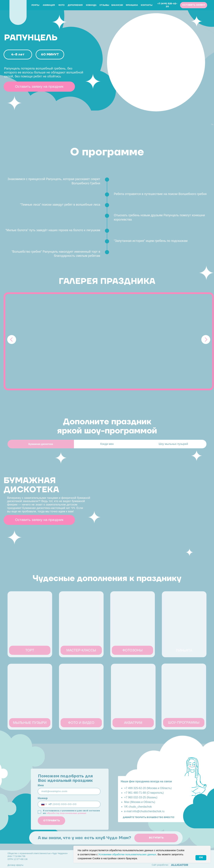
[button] (194, 5)
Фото (62, 5)
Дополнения (75, 5)
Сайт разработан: (160, 865)
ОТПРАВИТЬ (52, 821)
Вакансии (117, 5)
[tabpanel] (107, 505)
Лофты (35, 5)
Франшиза (132, 5)
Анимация (49, 5)
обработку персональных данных (66, 813)
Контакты (147, 5)
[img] (18, 11)
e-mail (128, 811)
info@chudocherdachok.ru (148, 811)
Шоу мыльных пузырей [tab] (173, 444)
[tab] (41, 444)
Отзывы (104, 5)
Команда (91, 5)
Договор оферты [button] (15, 865)
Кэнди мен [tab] (107, 444)
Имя (41, 785)
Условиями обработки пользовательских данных (127, 854)
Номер (43, 798)
